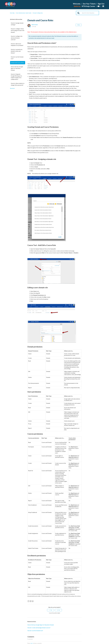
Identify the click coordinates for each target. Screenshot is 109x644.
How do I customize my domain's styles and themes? (17, 51)
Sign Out (101, 4)
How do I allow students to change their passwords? (18, 84)
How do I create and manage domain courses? (39, 628)
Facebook (28, 601)
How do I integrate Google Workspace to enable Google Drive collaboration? (16, 77)
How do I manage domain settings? (17, 24)
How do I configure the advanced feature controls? (17, 38)
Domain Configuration (38, 13)
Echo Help (12, 13)
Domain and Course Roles (17, 63)
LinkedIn (33, 601)
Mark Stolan (35, 25)
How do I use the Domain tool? (17, 58)
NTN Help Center (88, 6)
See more (12, 88)
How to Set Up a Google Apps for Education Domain (17, 68)
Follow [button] (79, 25)
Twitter (31, 601)
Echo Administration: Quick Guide (24, 13)
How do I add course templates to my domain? (17, 45)
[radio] (51, 610)
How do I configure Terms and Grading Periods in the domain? (18, 30)
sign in (32, 643)
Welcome (77, 4)
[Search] (87, 13)
